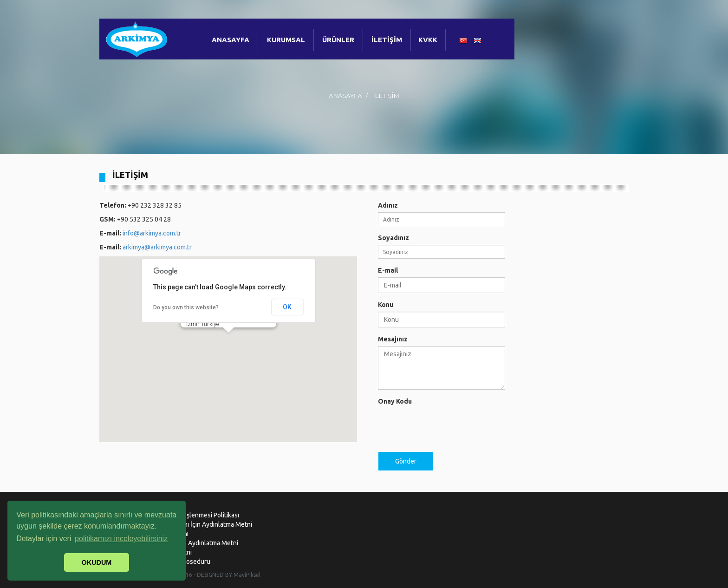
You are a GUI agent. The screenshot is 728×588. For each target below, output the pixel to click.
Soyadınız (393, 238)
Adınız (388, 205)
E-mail (388, 270)
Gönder (406, 461)
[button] (228, 341)
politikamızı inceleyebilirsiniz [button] (121, 539)
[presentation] (448, 426)
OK (287, 307)
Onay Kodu (395, 401)
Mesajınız (393, 339)
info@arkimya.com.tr (152, 233)
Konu (386, 305)
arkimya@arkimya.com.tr (157, 247)
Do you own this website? (186, 307)
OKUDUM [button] (97, 562)
